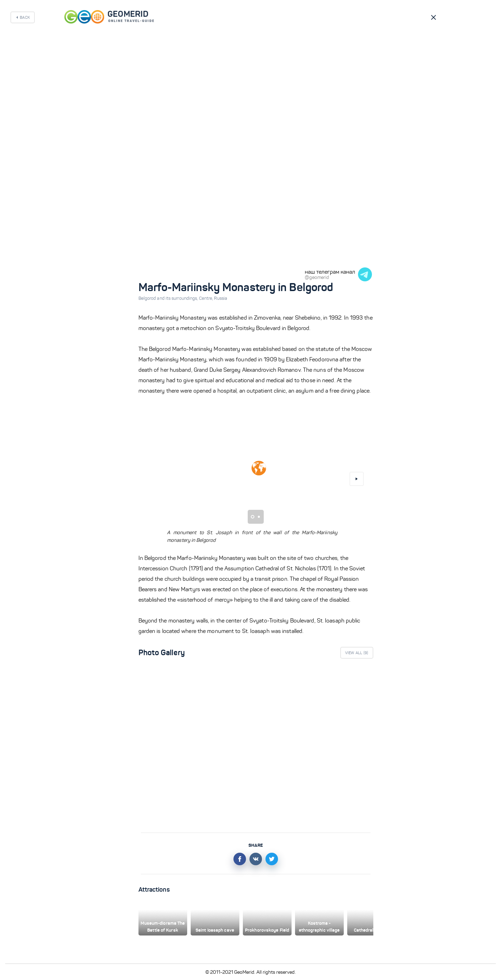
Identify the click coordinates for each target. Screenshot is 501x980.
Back (25, 17)
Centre (207, 298)
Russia (221, 298)
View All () (357, 653)
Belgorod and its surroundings (169, 298)
